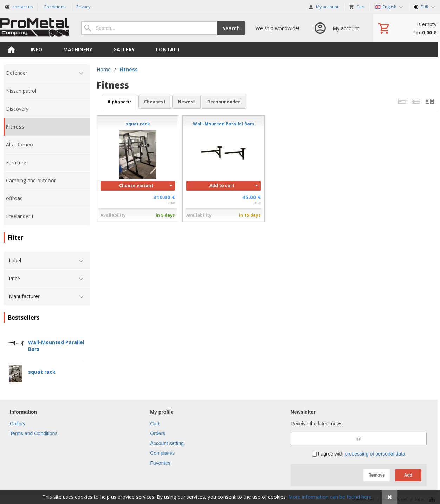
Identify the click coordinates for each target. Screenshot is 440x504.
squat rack (42, 372)
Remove (377, 475)
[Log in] (336, 28)
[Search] (149, 28)
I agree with (359, 454)
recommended (224, 102)
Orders (158, 433)
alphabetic (120, 102)
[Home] (35, 28)
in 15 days (250, 215)
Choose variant (136, 186)
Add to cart (222, 186)
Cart (155, 424)
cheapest (155, 102)
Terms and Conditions (34, 433)
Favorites (160, 463)
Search (231, 28)
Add (408, 475)
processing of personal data (375, 454)
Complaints (162, 453)
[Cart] (407, 28)
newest (186, 102)
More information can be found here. (330, 497)
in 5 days (165, 215)
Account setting (167, 443)
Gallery (18, 424)
